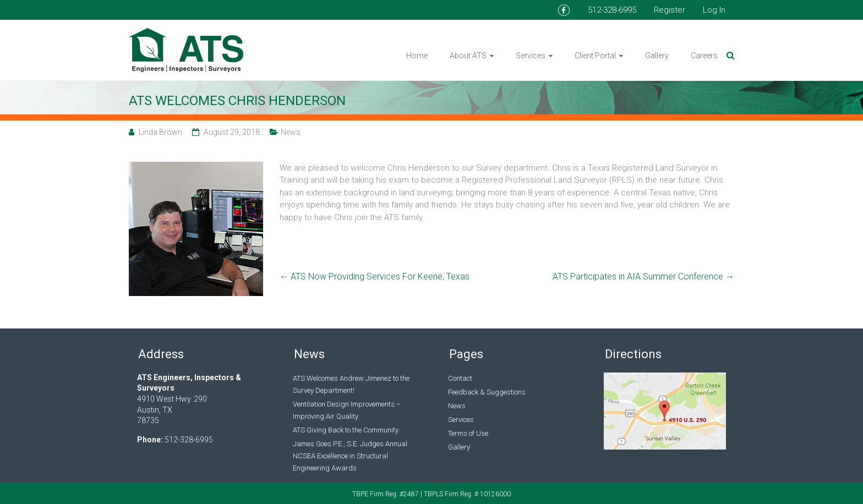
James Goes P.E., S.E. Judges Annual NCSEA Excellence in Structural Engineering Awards (350, 456)
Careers (704, 56)
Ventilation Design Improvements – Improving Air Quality (347, 410)
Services (531, 56)
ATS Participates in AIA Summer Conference (643, 276)
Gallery (657, 56)
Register (670, 10)
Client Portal (595, 56)
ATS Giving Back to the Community (346, 430)
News (291, 132)
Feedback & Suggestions (487, 392)
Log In (714, 10)
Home (417, 56)
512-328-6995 (612, 10)
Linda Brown (160, 132)
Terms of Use (468, 433)
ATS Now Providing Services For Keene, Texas (375, 276)
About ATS (468, 56)
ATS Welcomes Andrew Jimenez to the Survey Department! (351, 384)
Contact (460, 378)
